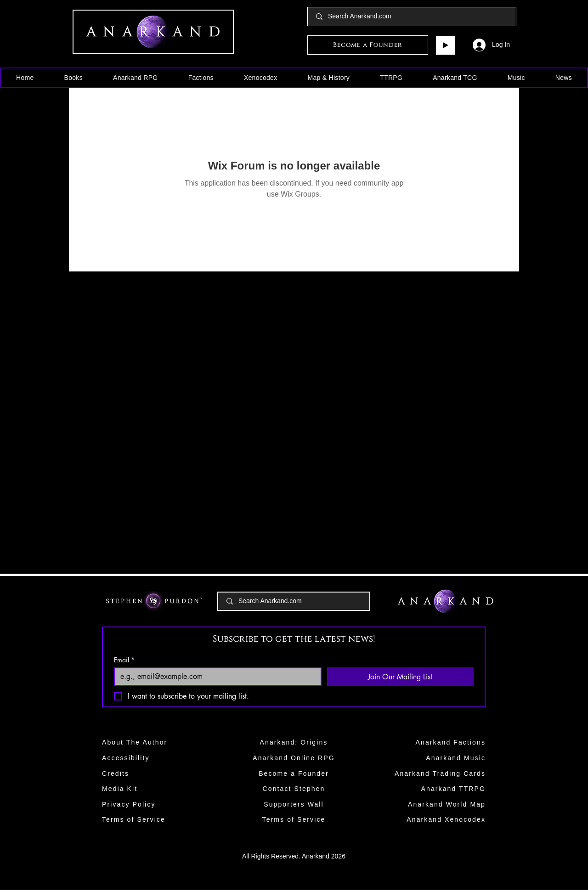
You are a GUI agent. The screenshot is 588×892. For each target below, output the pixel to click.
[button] (73, 78)
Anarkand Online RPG (294, 758)
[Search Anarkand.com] (412, 17)
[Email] (215, 677)
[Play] (445, 45)
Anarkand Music (456, 758)
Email (124, 660)
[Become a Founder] (368, 45)
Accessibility (126, 758)
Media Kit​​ (120, 789)
